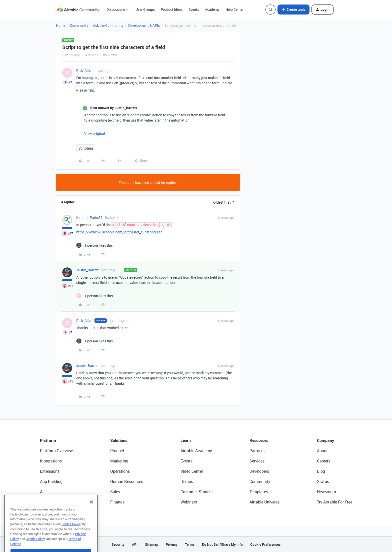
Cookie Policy (71, 536)
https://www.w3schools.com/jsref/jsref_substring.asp (119, 232)
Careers (324, 461)
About (322, 451)
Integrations (51, 461)
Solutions (119, 440)
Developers (259, 471)
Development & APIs (144, 25)
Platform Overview (56, 451)
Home (61, 25)
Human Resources (127, 481)
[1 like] (94, 245)
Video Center (192, 471)
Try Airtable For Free (335, 502)
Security (118, 544)
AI (42, 492)
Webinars (189, 502)
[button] (293, 10)
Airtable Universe (264, 502)
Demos (187, 481)
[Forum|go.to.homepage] (78, 10)
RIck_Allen (84, 70)
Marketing (119, 461)
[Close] (91, 514)
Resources (259, 440)
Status (323, 481)
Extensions (50, 471)
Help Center (235, 9)
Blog (321, 471)
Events (194, 9)
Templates (259, 492)
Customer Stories (196, 492)
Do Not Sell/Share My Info (222, 544)
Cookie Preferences (265, 544)
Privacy (172, 544)
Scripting (86, 148)
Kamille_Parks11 (89, 217)
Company (325, 440)
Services (257, 461)
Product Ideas (172, 9)
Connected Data (54, 502)
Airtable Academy (196, 451)
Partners (257, 451)
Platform (48, 440)
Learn (186, 440)
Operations (120, 471)
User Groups (145, 9)
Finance (117, 502)
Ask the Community (108, 25)
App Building (51, 481)
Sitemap (152, 544)
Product (117, 451)
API (135, 544)
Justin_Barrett (87, 270)
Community (79, 25)
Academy (212, 9)
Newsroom (326, 492)
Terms (190, 544)
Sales (115, 492)
